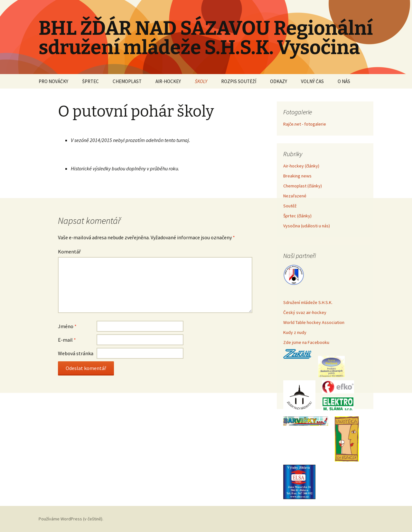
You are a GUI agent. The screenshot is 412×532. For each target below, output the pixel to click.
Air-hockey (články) (301, 166)
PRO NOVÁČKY (53, 81)
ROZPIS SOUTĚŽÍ (239, 81)
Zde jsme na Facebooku (306, 342)
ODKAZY (279, 81)
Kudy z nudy (295, 332)
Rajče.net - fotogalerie (305, 124)
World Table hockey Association (314, 322)
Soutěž (290, 206)
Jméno (67, 326)
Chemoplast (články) (303, 186)
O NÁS (344, 81)
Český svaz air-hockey (305, 312)
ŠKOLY (201, 81)
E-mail (67, 340)
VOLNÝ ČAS (312, 81)
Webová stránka (76, 353)
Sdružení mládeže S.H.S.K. (308, 302)
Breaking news (297, 176)
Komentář (69, 252)
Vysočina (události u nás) (307, 226)
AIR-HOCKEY (168, 81)
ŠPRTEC (90, 81)
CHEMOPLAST (127, 81)
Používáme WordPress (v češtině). (71, 519)
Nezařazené (295, 196)
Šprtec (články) (297, 216)
